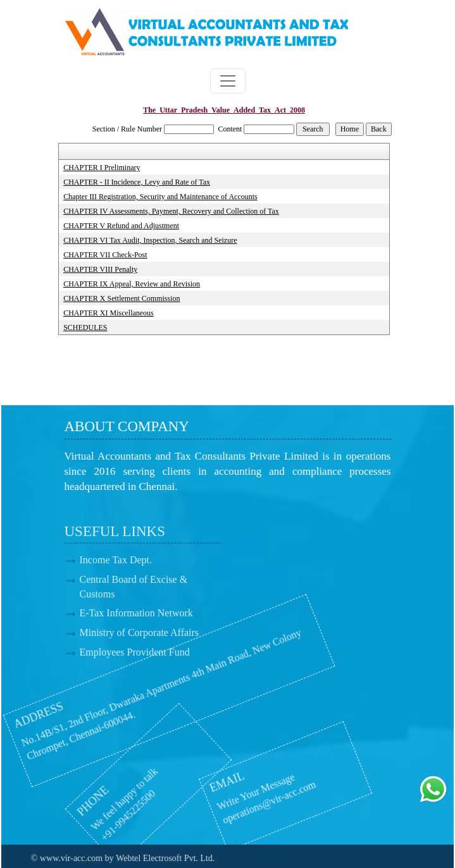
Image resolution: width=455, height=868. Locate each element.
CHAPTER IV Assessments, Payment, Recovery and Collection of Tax (171, 211)
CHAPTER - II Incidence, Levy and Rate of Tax (137, 182)
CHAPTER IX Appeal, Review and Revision (132, 284)
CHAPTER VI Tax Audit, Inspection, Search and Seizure (150, 240)
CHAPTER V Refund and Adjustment (121, 226)
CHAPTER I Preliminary (102, 168)
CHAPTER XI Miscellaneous (109, 313)
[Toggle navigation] (228, 81)
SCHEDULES (85, 327)
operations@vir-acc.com (230, 805)
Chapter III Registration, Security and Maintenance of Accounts (160, 197)
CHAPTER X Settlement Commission (122, 298)
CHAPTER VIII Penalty (100, 269)
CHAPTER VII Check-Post (105, 255)
